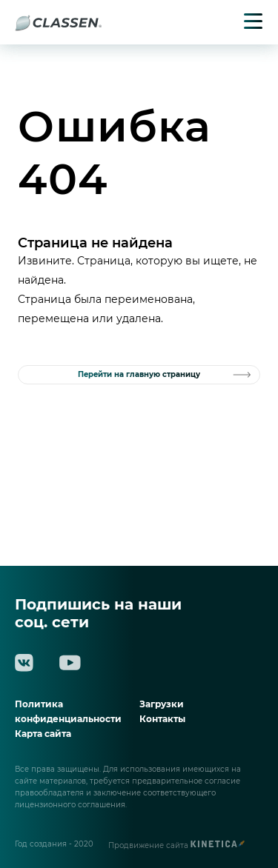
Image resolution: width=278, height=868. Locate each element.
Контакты (162, 719)
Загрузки (162, 704)
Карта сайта (43, 734)
